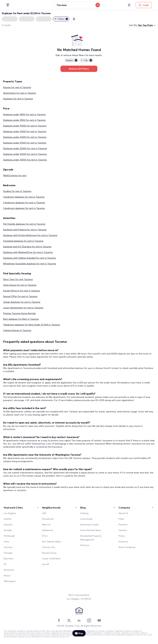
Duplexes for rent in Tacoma (18, 99)
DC (5, 564)
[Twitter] (69, 620)
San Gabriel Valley (51, 542)
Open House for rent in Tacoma (20, 285)
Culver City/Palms (51, 559)
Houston (8, 525)
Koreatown (48, 519)
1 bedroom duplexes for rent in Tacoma (24, 197)
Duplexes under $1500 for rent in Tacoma (25, 143)
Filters (61, 19)
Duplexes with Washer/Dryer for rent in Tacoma (28, 252)
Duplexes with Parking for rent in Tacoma (25, 230)
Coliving (84, 513)
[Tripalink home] (8, 5)
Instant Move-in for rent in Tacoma (21, 291)
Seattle (8, 519)
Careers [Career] (123, 530)
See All (45, 564)
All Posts (85, 545)
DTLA (45, 536)
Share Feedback (127, 547)
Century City (49, 547)
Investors (123, 542)
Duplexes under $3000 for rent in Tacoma (25, 160)
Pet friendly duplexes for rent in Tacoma (24, 224)
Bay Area (8, 559)
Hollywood (48, 530)
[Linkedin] (79, 620)
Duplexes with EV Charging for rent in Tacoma (27, 247)
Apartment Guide (89, 525)
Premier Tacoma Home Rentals (19, 313)
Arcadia (8, 530)
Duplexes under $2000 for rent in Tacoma (25, 148)
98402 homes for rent (15, 175)
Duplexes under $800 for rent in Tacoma (24, 114)
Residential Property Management (91, 538)
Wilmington (10, 581)
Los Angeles (10, 513)
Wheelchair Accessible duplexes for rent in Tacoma (30, 264)
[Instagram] (89, 620)
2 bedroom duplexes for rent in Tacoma (24, 203)
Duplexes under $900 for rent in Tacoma (24, 120)
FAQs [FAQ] (121, 519)
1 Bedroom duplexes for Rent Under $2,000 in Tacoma (31, 325)
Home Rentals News (91, 530)
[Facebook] (59, 620)
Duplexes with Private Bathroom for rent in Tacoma (30, 235)
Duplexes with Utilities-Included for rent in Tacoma (29, 258)
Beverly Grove (49, 553)
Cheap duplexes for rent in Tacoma (22, 302)
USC (44, 513)
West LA (46, 525)
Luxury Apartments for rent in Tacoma (23, 308)
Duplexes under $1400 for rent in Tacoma (25, 137)
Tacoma (8, 547)
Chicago (8, 553)
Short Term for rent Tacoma (18, 279)
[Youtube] (99, 620)
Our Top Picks (147, 25)
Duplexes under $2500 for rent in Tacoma (25, 154)
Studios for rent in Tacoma (17, 191)
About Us (123, 513)
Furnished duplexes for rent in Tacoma (23, 241)
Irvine (6, 542)
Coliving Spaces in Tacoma (17, 330)
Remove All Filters (79, 69)
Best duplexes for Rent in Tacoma (21, 319)
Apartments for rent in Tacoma (20, 93)
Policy (122, 536)
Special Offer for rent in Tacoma (20, 296)
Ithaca (7, 576)
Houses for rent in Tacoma (17, 87)
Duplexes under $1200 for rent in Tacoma (25, 131)
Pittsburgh (9, 536)
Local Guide (86, 519)
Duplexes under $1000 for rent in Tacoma (25, 126)
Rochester (9, 570)
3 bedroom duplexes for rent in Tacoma (24, 208)
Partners (123, 525)
